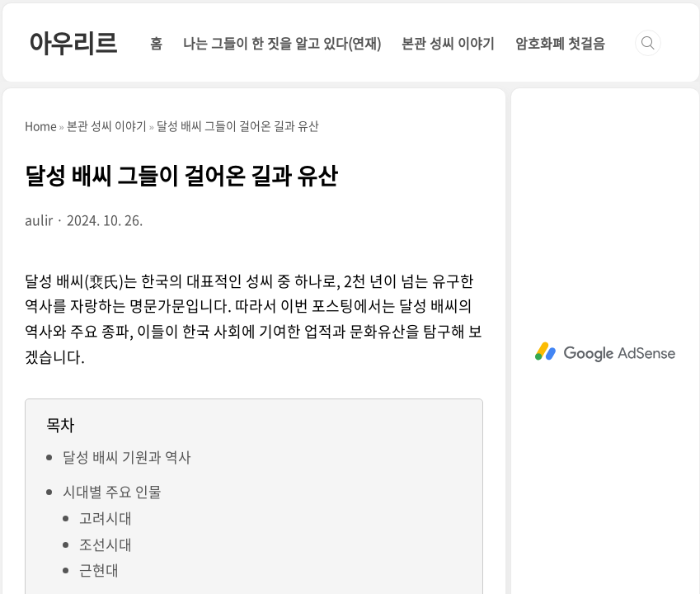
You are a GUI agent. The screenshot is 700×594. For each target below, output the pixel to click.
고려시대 (106, 518)
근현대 (99, 570)
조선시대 (106, 544)
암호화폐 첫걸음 (560, 43)
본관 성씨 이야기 (448, 43)
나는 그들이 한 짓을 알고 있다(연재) (282, 43)
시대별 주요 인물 (112, 491)
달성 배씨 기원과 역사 (127, 457)
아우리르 (73, 42)
